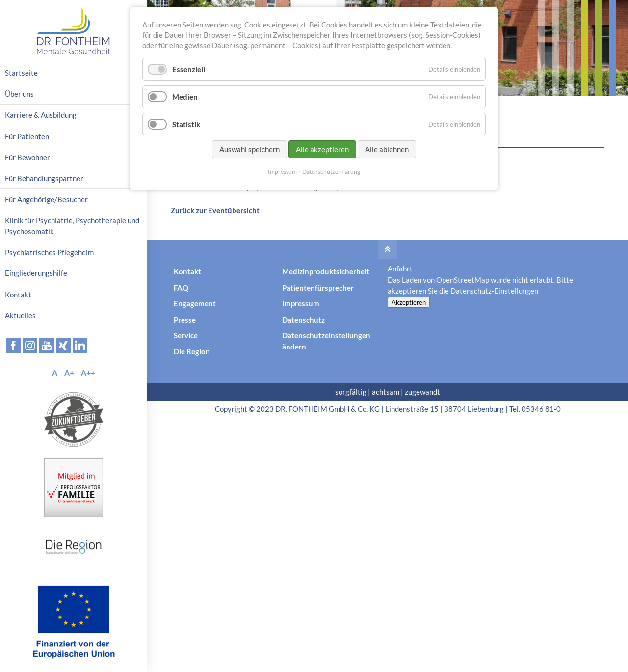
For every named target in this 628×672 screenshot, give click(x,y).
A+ (69, 372)
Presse (185, 320)
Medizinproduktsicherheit (326, 271)
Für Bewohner (27, 157)
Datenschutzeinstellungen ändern (326, 341)
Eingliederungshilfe (36, 273)
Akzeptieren (409, 302)
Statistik (186, 124)
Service (186, 335)
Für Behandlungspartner (44, 178)
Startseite (21, 73)
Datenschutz (303, 320)
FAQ (181, 288)
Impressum (301, 303)
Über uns (19, 94)
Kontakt (187, 271)
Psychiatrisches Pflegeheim (49, 252)
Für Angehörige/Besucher (46, 199)
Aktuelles (20, 315)
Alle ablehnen (387, 149)
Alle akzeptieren (322, 149)
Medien (185, 97)
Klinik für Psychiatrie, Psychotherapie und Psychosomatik (72, 226)
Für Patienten (27, 136)
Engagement (195, 303)
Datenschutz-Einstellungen (494, 291)
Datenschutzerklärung (331, 172)
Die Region (192, 351)
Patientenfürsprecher (318, 288)
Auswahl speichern (249, 149)
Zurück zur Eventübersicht (215, 210)
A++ (88, 372)
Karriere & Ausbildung (41, 115)
